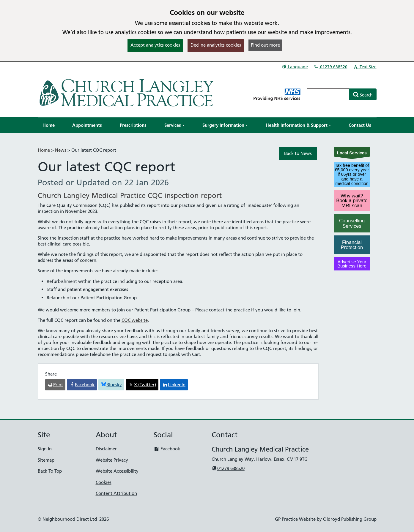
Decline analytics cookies (216, 45)
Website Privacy (112, 460)
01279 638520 (330, 67)
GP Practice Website (295, 519)
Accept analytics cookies (155, 45)
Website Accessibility (117, 471)
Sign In (45, 449)
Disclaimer (106, 449)
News (61, 150)
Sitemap (46, 460)
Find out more (265, 45)
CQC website (135, 320)
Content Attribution (116, 493)
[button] (174, 125)
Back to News (298, 153)
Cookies (104, 482)
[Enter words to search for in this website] (328, 94)
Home (44, 150)
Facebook (167, 449)
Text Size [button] (365, 67)
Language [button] (295, 67)
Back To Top (50, 471)
